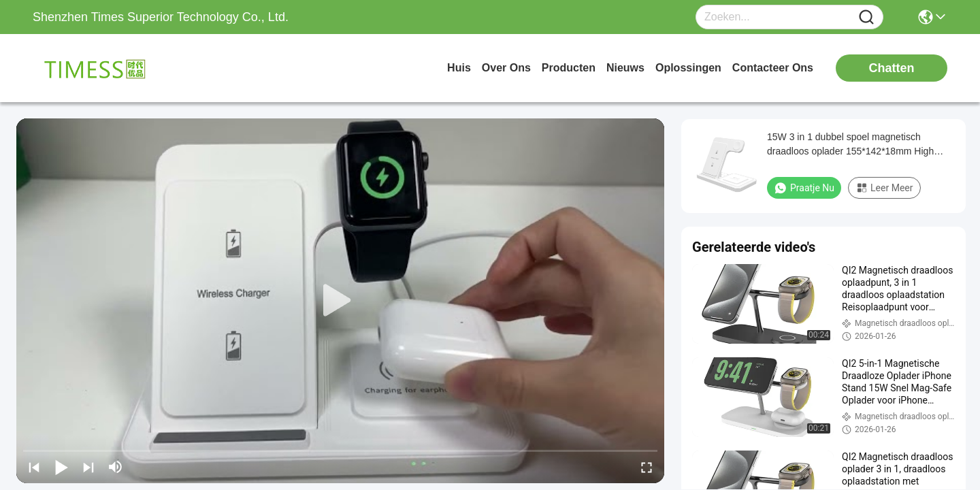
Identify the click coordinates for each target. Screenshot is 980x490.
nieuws (625, 68)
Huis (459, 68)
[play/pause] (61, 467)
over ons (506, 68)
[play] (340, 301)
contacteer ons (773, 68)
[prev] (34, 467)
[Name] (866, 17)
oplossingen (688, 68)
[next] (88, 467)
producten (569, 68)
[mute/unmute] (116, 467)
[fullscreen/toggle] (647, 467)
